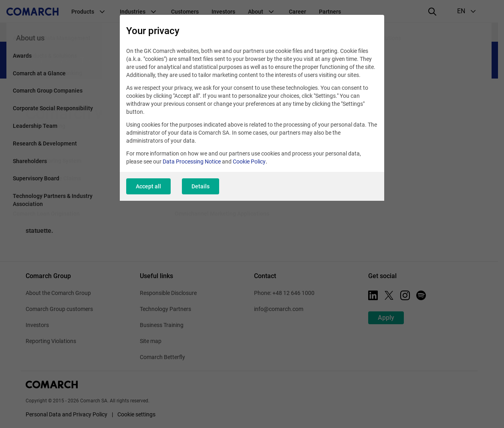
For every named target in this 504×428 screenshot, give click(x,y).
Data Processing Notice (192, 162)
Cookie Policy (249, 162)
